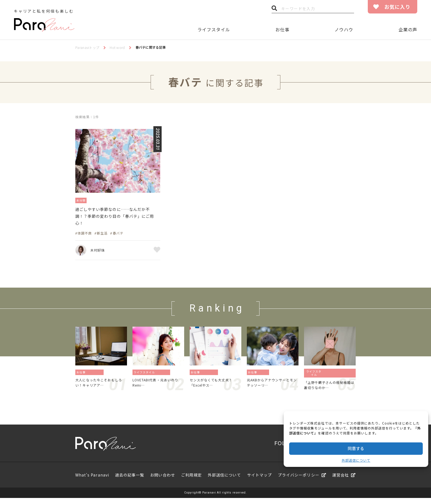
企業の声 (408, 29)
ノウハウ (344, 29)
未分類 (82, 200)
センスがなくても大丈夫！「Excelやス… (214, 387)
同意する (356, 448)
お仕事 (282, 29)
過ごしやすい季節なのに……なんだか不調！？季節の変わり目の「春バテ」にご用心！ (117, 218)
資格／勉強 (97, 376)
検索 (274, 10)
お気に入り (397, 7)
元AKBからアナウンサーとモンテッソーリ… (272, 387)
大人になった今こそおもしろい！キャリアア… (100, 387)
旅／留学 (164, 376)
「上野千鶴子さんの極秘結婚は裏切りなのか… (329, 390)
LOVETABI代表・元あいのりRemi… (157, 387)
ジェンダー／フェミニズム (340, 377)
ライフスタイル (214, 29)
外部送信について (356, 460)
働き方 (265, 376)
